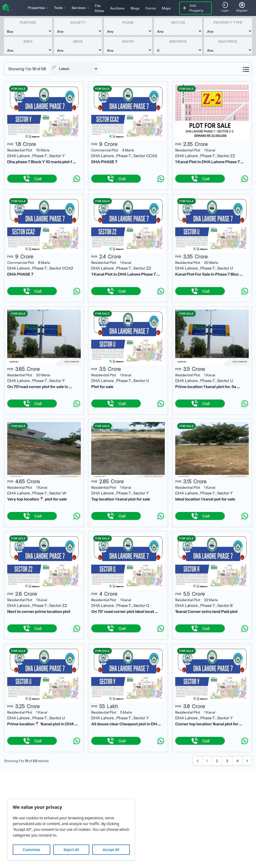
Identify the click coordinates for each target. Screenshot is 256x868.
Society (78, 22)
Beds (78, 41)
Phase (128, 22)
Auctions (117, 8)
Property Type (228, 22)
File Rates (99, 8)
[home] (5, 7)
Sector (178, 22)
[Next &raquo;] (247, 761)
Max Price (228, 41)
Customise (31, 850)
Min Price (178, 41)
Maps (166, 8)
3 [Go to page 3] (227, 761)
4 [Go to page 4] (238, 761)
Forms (151, 8)
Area (28, 41)
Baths (128, 41)
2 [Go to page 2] (217, 761)
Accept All (111, 850)
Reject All (71, 850)
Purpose (28, 22)
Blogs (135, 8)
